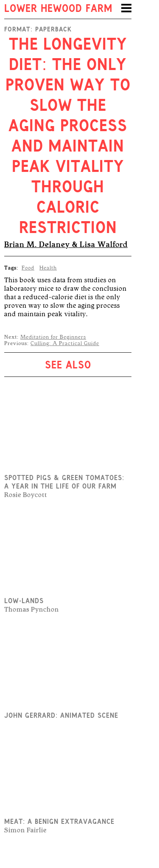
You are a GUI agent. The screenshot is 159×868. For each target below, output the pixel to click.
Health (48, 268)
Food (28, 268)
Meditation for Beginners (53, 337)
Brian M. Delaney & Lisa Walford (66, 244)
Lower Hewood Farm (58, 9)
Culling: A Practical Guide (65, 343)
